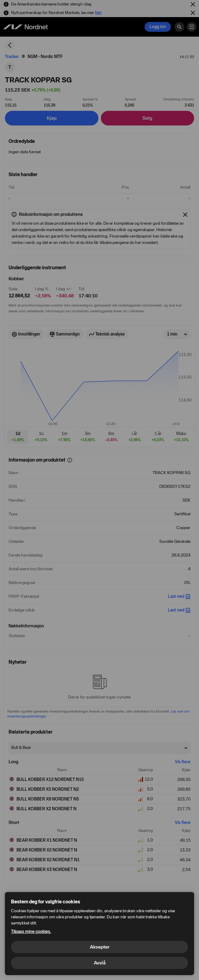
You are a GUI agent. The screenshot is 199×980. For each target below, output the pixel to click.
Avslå (100, 963)
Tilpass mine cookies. (31, 932)
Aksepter (100, 947)
